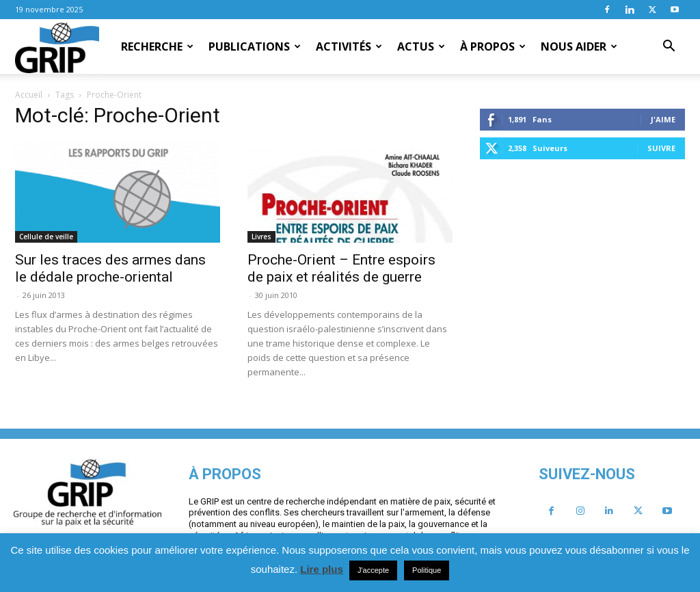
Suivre (661, 148)
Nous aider (579, 46)
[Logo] (57, 47)
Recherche (157, 46)
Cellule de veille (46, 237)
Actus (421, 46)
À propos (493, 46)
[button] (669, 47)
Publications (255, 46)
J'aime (663, 119)
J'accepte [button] (373, 570)
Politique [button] (427, 570)
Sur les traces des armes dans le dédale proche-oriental (110, 268)
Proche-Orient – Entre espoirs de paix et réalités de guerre (341, 268)
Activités (349, 46)
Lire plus (322, 569)
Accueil (29, 95)
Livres (261, 237)
